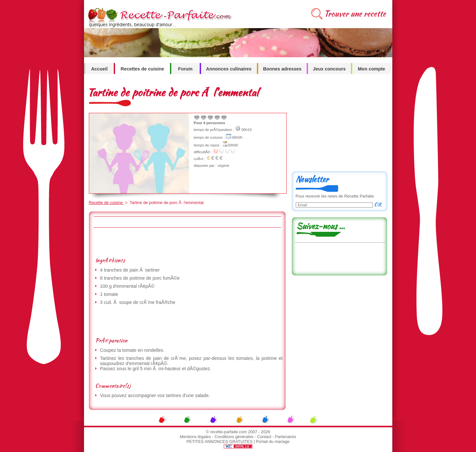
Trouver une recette (355, 14)
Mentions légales (196, 437)
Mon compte (371, 69)
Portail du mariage (273, 441)
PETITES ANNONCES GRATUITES (220, 441)
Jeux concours (329, 69)
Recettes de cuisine (142, 69)
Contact (264, 437)
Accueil (99, 69)
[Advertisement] (187, 242)
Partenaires (286, 437)
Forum (185, 69)
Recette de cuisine (106, 203)
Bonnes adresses (282, 69)
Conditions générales (234, 437)
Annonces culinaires (229, 69)
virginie (223, 166)
